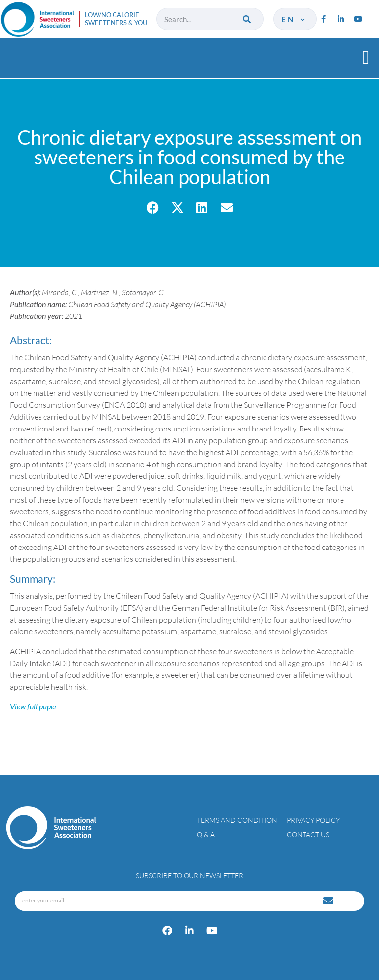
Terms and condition (237, 820)
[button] (366, 57)
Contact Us (308, 835)
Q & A (206, 835)
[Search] (247, 19)
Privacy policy (313, 820)
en (294, 19)
